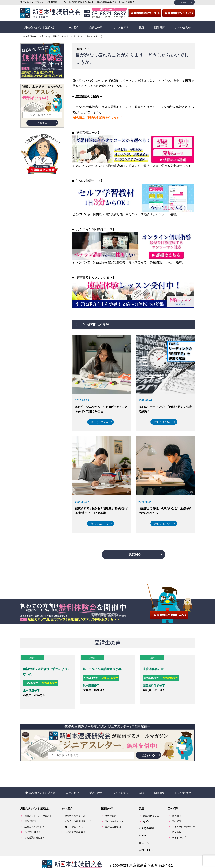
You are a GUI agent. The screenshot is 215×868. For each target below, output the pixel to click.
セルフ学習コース (74, 816)
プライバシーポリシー (183, 816)
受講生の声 (96, 27)
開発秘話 (177, 811)
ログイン (184, 2)
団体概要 (160, 27)
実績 (141, 27)
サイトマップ (179, 827)
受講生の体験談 (113, 816)
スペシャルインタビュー (118, 811)
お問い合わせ (183, 27)
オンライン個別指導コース (78, 811)
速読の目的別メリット (36, 822)
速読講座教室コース (75, 805)
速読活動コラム (151, 805)
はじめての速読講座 (75, 822)
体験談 (32, 656)
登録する (42, 121)
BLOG (142, 825)
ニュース (144, 832)
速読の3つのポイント (35, 816)
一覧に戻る (134, 553)
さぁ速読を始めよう (35, 827)
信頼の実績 (30, 811)
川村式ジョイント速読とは (40, 27)
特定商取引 (178, 822)
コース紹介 (73, 27)
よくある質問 (121, 27)
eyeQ (146, 811)
